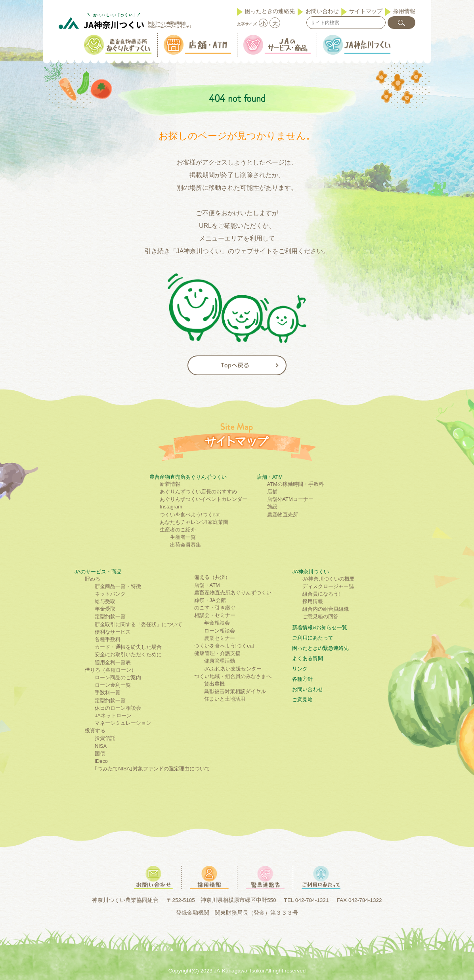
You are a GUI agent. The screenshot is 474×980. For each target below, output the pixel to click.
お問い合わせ (322, 11)
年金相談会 (217, 623)
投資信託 (105, 738)
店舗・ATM (270, 477)
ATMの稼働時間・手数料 (295, 484)
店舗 (272, 492)
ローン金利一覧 (113, 685)
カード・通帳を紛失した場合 (128, 647)
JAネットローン (113, 715)
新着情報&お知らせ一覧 (320, 628)
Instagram (171, 507)
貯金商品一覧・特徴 (118, 586)
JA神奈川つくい (311, 572)
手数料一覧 (108, 692)
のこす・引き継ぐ (215, 608)
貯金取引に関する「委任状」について (139, 624)
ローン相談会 (220, 631)
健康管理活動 (220, 661)
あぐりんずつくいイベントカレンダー (204, 499)
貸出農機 (214, 684)
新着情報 (170, 484)
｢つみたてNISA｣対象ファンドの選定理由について (152, 769)
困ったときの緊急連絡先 (320, 648)
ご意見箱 (302, 700)
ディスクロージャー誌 (328, 586)
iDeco (101, 761)
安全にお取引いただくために (128, 654)
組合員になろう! (321, 594)
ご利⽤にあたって (313, 638)
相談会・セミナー (215, 615)
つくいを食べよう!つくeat (190, 515)
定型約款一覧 (110, 616)
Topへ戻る (235, 365)
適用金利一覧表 (113, 662)
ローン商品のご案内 (118, 677)
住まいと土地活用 (225, 699)
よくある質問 (308, 658)
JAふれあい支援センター (233, 669)
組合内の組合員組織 (326, 609)
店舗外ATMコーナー (290, 499)
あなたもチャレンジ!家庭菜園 (194, 522)
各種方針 (302, 679)
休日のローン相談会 (118, 708)
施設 (272, 507)
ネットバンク (110, 594)
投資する (95, 731)
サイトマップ (366, 11)
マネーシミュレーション (123, 723)
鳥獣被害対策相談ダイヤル (235, 691)
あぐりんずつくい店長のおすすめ (198, 492)
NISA (101, 746)
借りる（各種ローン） (111, 670)
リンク (300, 669)
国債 (100, 754)
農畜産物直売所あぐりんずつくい (188, 477)
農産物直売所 (283, 515)
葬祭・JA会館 (210, 600)
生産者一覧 (183, 537)
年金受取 (105, 609)
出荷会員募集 (185, 545)
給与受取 (105, 601)
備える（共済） (212, 577)
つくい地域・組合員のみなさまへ (233, 676)
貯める (93, 579)
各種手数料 (108, 639)
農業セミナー (220, 638)
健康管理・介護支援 (217, 653)
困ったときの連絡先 (270, 11)
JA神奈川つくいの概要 (329, 579)
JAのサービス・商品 (98, 572)
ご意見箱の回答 (320, 616)
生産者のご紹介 (178, 530)
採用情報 (404, 11)
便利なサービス (113, 632)
